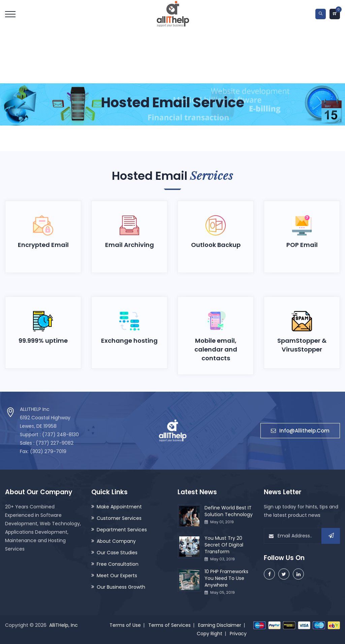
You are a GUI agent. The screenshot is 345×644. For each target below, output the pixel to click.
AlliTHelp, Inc (64, 625)
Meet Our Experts (117, 576)
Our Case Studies (117, 553)
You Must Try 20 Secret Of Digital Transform (224, 545)
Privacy (238, 634)
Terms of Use (125, 625)
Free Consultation (118, 564)
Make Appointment (119, 507)
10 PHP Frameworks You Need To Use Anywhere (226, 578)
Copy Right (210, 634)
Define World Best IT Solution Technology (229, 511)
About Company (116, 541)
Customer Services (119, 518)
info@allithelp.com (300, 431)
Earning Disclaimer (220, 625)
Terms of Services (169, 625)
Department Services (122, 530)
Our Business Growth (121, 587)
